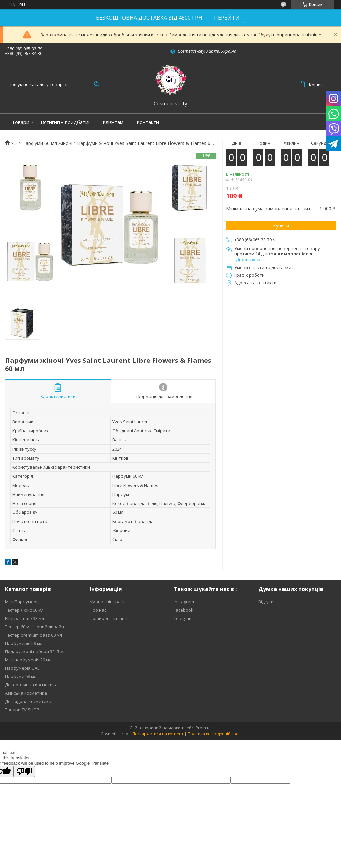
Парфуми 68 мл (21, 676)
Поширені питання (110, 618)
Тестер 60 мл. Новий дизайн (34, 627)
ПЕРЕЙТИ (227, 18)
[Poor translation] (24, 771)
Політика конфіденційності (214, 734)
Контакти (148, 122)
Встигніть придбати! (65, 122)
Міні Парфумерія (22, 602)
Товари (20, 122)
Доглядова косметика (28, 701)
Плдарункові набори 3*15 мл (35, 651)
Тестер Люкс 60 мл (24, 610)
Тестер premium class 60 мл (33, 635)
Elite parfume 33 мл (24, 618)
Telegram (183, 618)
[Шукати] (96, 84)
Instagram (184, 602)
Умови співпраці (107, 602)
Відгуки (266, 602)
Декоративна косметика (31, 685)
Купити (281, 226)
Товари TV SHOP (22, 710)
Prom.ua (204, 728)
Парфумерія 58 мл (24, 643)
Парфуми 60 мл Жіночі (47, 143)
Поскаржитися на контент (158, 734)
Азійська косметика (26, 693)
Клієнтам (113, 122)
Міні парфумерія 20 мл (28, 660)
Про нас (98, 610)
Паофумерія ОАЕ (22, 668)
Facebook (184, 610)
